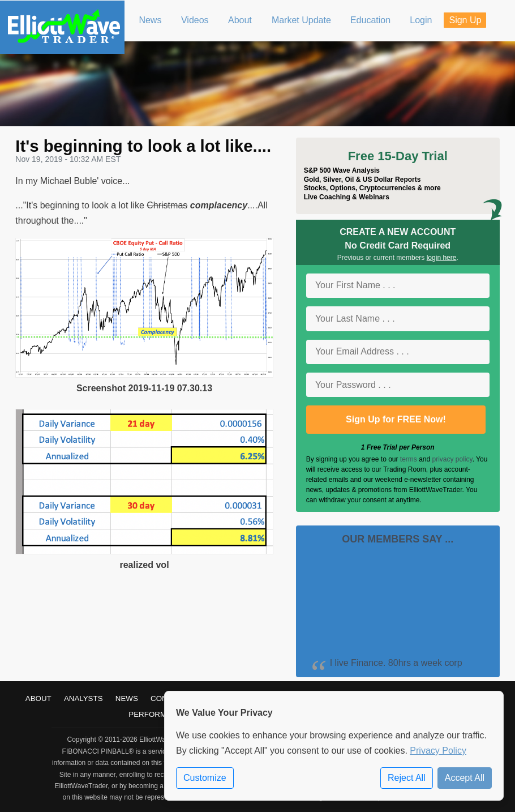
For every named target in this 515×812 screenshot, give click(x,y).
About (38, 698)
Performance (158, 714)
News (127, 698)
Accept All (465, 778)
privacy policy (452, 459)
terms (409, 459)
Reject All (407, 778)
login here (442, 258)
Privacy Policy (438, 751)
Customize (205, 778)
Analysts (83, 698)
